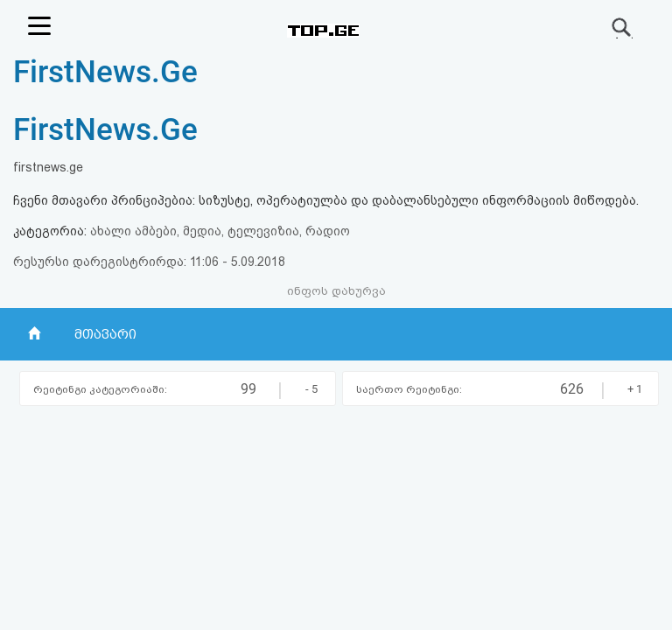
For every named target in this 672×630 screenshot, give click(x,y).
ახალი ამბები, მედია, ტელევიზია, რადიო (220, 231)
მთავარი (105, 334)
